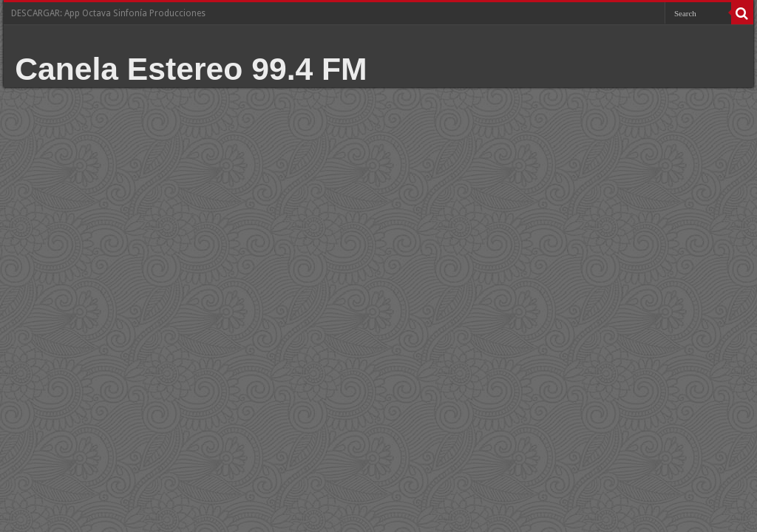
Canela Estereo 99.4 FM (191, 69)
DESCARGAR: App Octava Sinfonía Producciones (108, 13)
